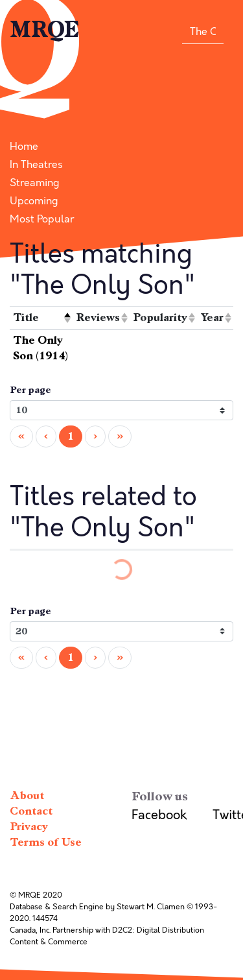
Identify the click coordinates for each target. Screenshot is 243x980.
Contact (31, 811)
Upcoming (34, 201)
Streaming (35, 183)
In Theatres (36, 165)
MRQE (45, 30)
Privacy (29, 827)
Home (24, 147)
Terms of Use (46, 842)
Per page (30, 390)
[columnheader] (41, 318)
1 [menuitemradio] (71, 436)
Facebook (159, 815)
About (27, 795)
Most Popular (42, 219)
